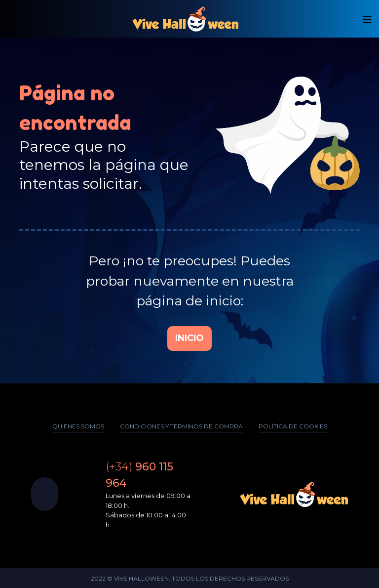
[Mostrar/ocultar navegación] (367, 20)
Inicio (189, 338)
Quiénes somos (78, 426)
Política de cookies (293, 426)
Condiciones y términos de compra (181, 426)
